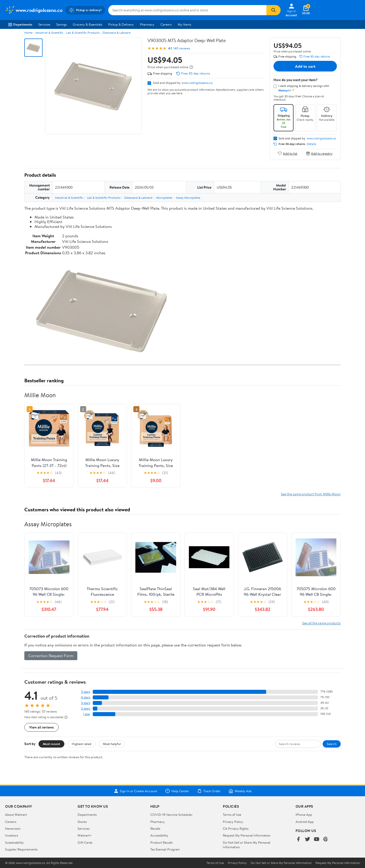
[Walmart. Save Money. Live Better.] (34, 10)
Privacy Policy (233, 822)
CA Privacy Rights (236, 828)
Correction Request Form (51, 656)
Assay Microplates (188, 198)
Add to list (288, 153)
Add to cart (305, 66)
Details (311, 144)
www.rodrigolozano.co (197, 83)
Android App (305, 822)
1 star (87, 714)
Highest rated (81, 744)
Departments (20, 24)
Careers (166, 24)
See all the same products (321, 623)
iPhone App (304, 815)
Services (44, 24)
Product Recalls (161, 842)
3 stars (86, 703)
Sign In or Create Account (135, 791)
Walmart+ (85, 835)
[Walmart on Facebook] (298, 839)
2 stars (86, 708)
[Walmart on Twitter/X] (307, 839)
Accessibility (159, 835)
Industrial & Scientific (49, 33)
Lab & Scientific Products (83, 33)
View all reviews (41, 727)
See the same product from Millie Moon (311, 494)
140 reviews (182, 48)
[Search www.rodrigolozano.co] (187, 10)
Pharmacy (147, 24)
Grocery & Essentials (87, 24)
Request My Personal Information (247, 835)
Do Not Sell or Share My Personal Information (281, 863)
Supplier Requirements (21, 849)
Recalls (155, 828)
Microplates (164, 198)
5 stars (86, 692)
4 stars (86, 697)
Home (28, 33)
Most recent (51, 744)
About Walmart (16, 815)
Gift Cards (85, 842)
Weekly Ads (240, 791)
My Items (184, 24)
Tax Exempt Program (165, 849)
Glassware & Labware (116, 33)
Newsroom (13, 828)
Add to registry (319, 153)
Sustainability (14, 842)
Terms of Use (232, 815)
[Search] (273, 10)
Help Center (177, 791)
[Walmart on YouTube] (317, 839)
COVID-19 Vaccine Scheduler (171, 815)
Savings (61, 24)
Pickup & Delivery (121, 24)
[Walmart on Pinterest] (326, 839)
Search (332, 744)
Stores (82, 822)
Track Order (209, 791)
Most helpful (112, 744)
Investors (12, 835)
